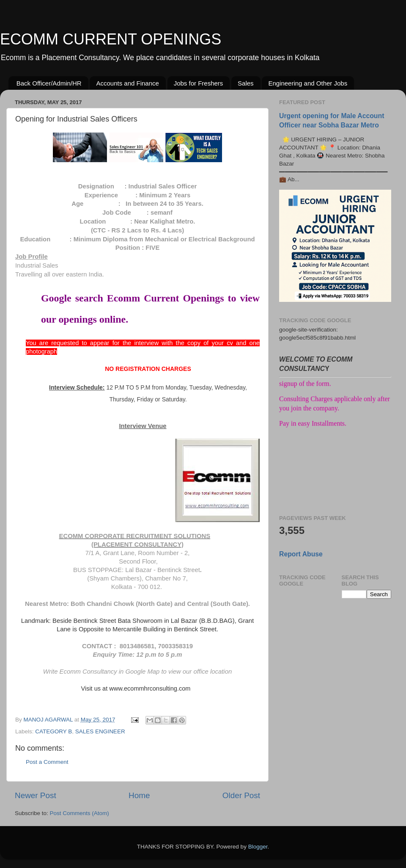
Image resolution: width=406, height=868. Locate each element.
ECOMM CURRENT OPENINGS (111, 39)
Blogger (258, 847)
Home (139, 795)
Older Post (241, 795)
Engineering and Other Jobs (308, 83)
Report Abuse (301, 554)
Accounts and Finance (127, 83)
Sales (246, 83)
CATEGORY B (53, 731)
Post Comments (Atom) (80, 813)
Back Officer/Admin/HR (49, 83)
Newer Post (36, 795)
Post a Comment (47, 762)
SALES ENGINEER (100, 731)
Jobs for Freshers (199, 83)
